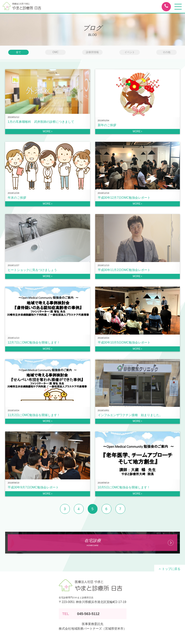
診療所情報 (92, 52)
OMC (56, 52)
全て (18, 52)
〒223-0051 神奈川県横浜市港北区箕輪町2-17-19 (92, 602)
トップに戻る (169, 569)
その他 (167, 52)
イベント (130, 52)
